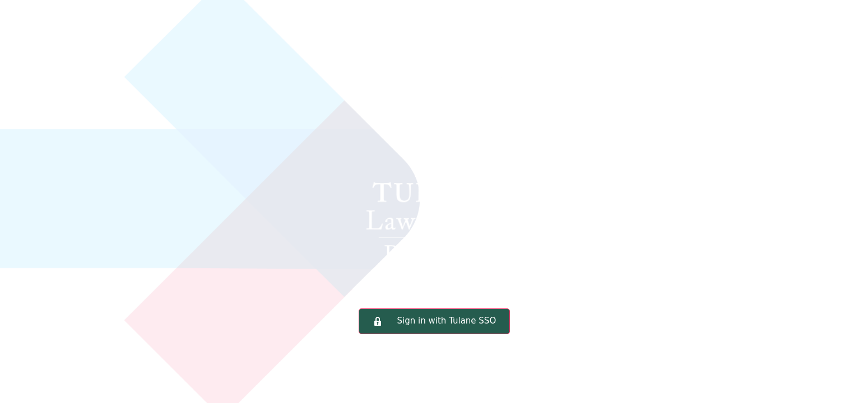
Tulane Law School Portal (434, 170)
